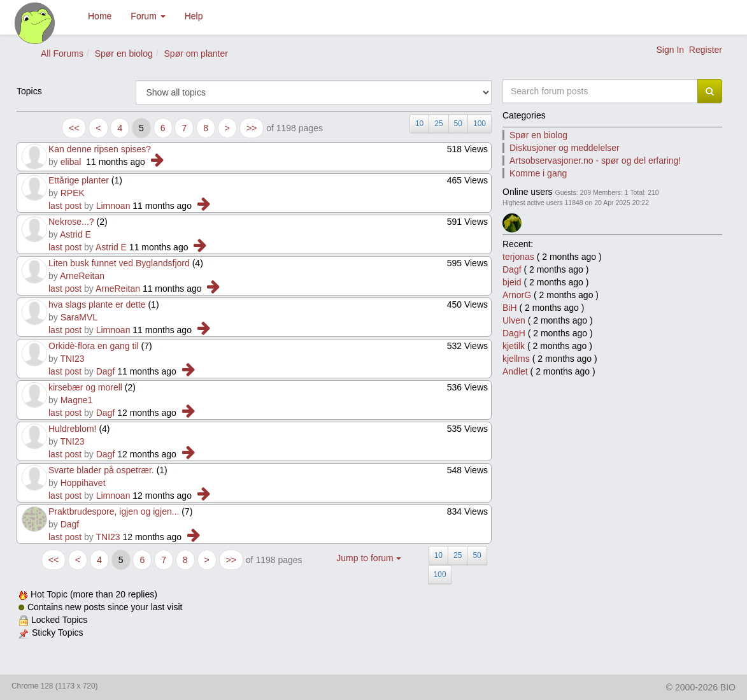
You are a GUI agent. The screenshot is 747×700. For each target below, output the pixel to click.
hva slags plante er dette (97, 304)
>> (252, 128)
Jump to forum (368, 558)
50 (458, 124)
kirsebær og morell (85, 387)
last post (65, 206)
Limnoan (113, 206)
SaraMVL (79, 317)
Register (706, 50)
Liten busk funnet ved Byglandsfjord (119, 263)
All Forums (62, 54)
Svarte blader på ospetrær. (101, 470)
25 (438, 124)
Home (100, 16)
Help (194, 16)
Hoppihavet (83, 483)
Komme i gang (538, 173)
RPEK (73, 193)
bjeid (512, 282)
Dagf (106, 371)
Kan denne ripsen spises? (101, 149)
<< (74, 128)
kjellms (516, 359)
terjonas (518, 257)
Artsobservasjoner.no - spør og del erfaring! (595, 161)
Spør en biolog (124, 54)
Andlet (515, 371)
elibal (71, 162)
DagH (514, 333)
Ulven (514, 320)
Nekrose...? (71, 222)
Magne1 (77, 400)
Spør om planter (196, 54)
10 (419, 124)
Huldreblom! (72, 429)
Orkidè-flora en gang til (94, 346)
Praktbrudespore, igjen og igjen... (114, 511)
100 (480, 124)
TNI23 (72, 359)
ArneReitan (82, 276)
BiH (510, 308)
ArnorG (517, 295)
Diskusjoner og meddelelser (565, 148)
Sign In (670, 50)
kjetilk (514, 346)
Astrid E (75, 234)
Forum (148, 16)
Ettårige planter (79, 180)
